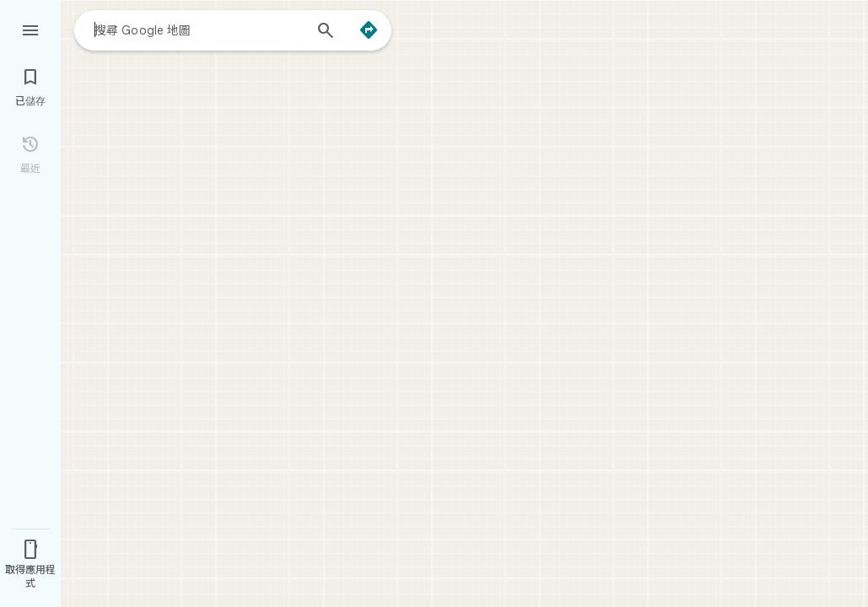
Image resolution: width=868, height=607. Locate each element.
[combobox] (198, 30)
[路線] (369, 30)
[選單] (30, 29)
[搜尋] (326, 32)
